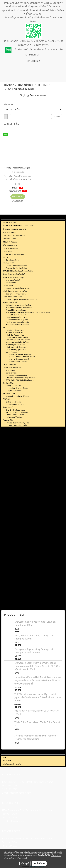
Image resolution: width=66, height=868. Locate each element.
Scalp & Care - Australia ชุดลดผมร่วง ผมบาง (19, 226)
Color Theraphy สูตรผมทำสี (16, 350)
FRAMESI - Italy (8, 263)
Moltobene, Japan (9, 232)
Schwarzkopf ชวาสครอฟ (12, 368)
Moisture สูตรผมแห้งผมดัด (16, 345)
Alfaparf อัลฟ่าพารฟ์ (10, 302)
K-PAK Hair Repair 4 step (15, 335)
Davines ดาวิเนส (9, 393)
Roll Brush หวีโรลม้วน (14, 417)
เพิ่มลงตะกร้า (18, 197)
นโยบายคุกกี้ (22, 858)
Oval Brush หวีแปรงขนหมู (15, 410)
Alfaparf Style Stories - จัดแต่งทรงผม (19, 308)
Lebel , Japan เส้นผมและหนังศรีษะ (15, 291)
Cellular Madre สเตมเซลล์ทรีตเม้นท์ (19, 305)
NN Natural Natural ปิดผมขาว (20, 354)
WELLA (5, 257)
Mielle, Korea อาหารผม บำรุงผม (14, 277)
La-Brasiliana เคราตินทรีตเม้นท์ (14, 236)
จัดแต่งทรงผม (11, 283)
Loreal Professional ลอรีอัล (12, 297)
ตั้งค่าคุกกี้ (25, 863)
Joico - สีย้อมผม (12, 352)
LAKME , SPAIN (8, 285)
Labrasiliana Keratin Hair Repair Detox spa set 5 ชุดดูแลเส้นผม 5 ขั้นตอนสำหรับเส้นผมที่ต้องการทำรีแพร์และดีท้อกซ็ (38, 680)
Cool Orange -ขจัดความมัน (16, 294)
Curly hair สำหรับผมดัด (14, 391)
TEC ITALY (6, 399)
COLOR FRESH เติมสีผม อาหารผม (18, 288)
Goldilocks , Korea (9, 239)
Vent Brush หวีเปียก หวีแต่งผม (17, 412)
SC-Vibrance (11, 371)
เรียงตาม (10, 104)
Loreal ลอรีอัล (7, 252)
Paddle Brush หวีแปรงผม (15, 415)
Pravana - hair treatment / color (18, 423)
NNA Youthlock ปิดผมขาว (19, 362)
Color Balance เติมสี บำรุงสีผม (17, 337)
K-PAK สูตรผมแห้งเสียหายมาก (16, 347)
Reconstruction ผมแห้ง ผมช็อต (17, 325)
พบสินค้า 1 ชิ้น (11, 124)
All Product (7, 761)
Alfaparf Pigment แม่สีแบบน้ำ (17, 310)
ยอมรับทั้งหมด (39, 863)
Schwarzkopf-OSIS (9, 223)
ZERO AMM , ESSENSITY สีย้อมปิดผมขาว (21, 380)
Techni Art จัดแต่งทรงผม (15, 254)
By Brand (6, 758)
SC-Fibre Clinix (11, 373)
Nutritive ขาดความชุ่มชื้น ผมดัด (17, 322)
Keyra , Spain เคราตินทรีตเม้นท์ (14, 274)
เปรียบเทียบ (19, 201)
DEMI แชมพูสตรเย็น (10, 245)
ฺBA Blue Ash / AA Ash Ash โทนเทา (22, 357)
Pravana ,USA (8, 420)
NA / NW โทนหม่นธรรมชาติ (19, 359)
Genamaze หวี (8, 407)
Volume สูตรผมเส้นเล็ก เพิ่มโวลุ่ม (18, 342)
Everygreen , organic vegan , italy (15, 229)
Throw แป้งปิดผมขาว (10, 248)
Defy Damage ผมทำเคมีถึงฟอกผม (18, 340)
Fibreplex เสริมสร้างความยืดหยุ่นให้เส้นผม (21, 378)
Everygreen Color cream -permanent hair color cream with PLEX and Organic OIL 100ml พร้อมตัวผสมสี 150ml (37, 666)
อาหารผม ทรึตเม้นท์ (13, 280)
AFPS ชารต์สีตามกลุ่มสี (17, 315)
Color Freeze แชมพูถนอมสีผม (17, 375)
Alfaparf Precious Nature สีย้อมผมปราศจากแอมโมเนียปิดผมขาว (29, 312)
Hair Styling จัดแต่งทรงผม (15, 330)
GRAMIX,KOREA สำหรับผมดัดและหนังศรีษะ (18, 271)
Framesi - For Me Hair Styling (17, 268)
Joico (5, 327)
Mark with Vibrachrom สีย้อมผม (17, 396)
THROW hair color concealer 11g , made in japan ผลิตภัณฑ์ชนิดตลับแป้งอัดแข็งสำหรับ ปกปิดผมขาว (38, 697)
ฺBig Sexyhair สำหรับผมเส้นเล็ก (17, 388)
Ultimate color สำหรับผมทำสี (16, 266)
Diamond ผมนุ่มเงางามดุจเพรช (17, 320)
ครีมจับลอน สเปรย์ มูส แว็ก (12, 764)
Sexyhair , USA (8, 383)
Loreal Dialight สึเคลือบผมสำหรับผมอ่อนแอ (21, 300)
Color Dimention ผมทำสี (15, 404)
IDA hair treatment (10, 364)
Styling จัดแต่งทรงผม (14, 386)
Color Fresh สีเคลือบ (13, 260)
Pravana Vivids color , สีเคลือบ (17, 425)
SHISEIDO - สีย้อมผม (10, 242)
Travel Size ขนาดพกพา (15, 333)
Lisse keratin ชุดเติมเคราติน (16, 317)
